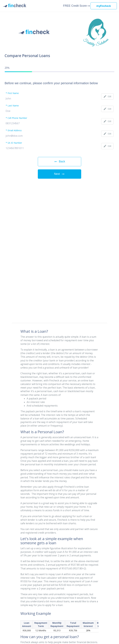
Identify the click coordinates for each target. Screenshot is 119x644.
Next (59, 174)
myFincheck (104, 6)
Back (59, 162)
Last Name (13, 106)
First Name (13, 93)
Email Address (15, 131)
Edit (107, 96)
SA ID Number (15, 143)
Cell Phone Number (17, 118)
